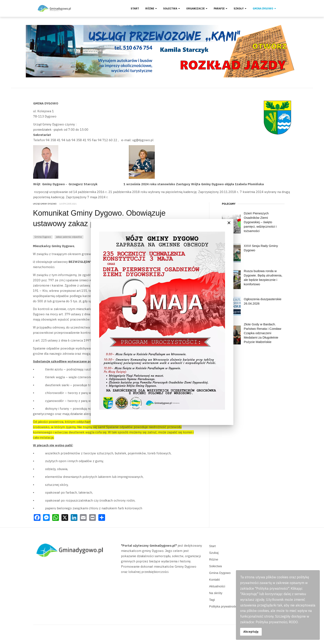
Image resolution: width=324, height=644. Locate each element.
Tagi (212, 600)
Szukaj (214, 553)
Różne (151, 8)
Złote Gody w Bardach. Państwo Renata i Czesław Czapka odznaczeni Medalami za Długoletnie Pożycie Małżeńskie (263, 333)
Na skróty (216, 593)
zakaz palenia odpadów (69, 237)
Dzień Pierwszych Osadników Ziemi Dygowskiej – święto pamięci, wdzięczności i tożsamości (260, 222)
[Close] (229, 223)
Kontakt (214, 579)
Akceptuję (251, 632)
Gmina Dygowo (264, 8)
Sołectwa (172, 8)
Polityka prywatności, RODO (229, 606)
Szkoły (240, 8)
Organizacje (197, 8)
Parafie (221, 8)
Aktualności (217, 586)
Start (135, 8)
